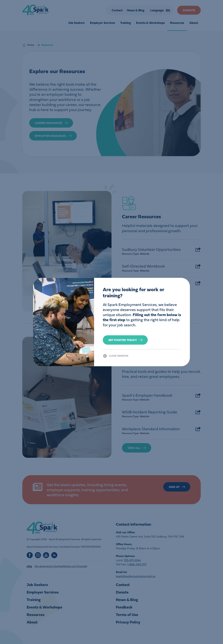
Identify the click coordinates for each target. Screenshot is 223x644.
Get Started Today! (123, 340)
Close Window (119, 356)
